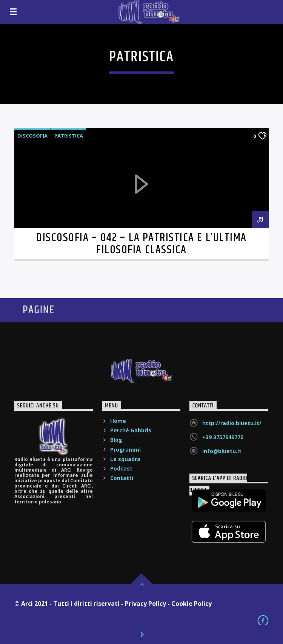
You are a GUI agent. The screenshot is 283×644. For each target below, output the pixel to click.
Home (118, 421)
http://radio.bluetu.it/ (232, 423)
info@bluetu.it (222, 451)
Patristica (69, 136)
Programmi (125, 450)
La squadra (125, 459)
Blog (116, 440)
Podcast (121, 468)
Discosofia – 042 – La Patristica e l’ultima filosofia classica (141, 244)
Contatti (122, 478)
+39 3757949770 (223, 437)
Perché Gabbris (131, 430)
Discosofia (32, 136)
